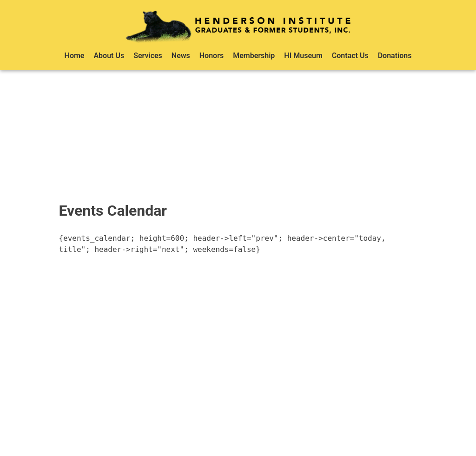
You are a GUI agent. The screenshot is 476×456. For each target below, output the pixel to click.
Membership (254, 56)
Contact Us (350, 56)
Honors (212, 56)
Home (75, 56)
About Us (109, 56)
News (181, 56)
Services (148, 56)
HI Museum (303, 56)
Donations (395, 56)
